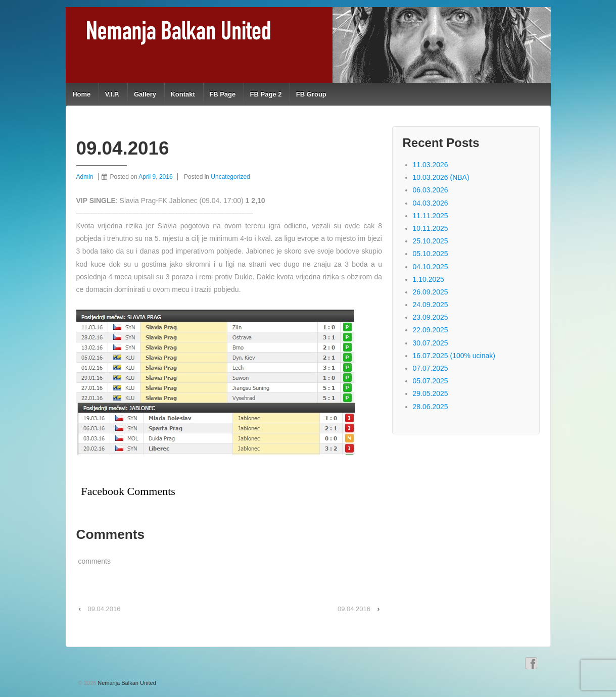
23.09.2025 (431, 317)
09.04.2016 (104, 609)
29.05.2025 (431, 393)
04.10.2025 (431, 267)
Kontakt (182, 94)
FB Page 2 (266, 94)
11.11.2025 (431, 216)
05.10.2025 (431, 254)
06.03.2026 (431, 190)
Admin (85, 177)
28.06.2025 (431, 407)
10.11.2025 (431, 228)
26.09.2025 (431, 292)
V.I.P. (112, 94)
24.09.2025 (431, 305)
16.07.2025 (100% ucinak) (454, 356)
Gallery (145, 94)
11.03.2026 (431, 165)
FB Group (311, 94)
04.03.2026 (431, 203)
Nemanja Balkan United (126, 683)
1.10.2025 (429, 279)
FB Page (222, 94)
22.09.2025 (431, 330)
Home (81, 94)
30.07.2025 (431, 343)
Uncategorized (230, 177)
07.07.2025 (431, 368)
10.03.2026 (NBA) (441, 177)
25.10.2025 (431, 241)
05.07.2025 (431, 381)
